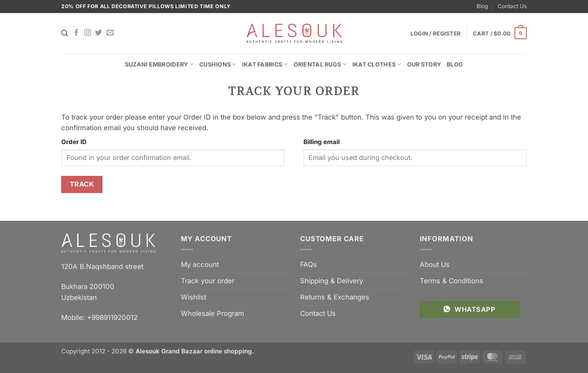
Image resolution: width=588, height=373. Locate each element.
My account (200, 264)
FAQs (308, 264)
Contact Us (512, 6)
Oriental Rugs (320, 64)
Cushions (218, 64)
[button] (500, 33)
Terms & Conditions (451, 281)
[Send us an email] (110, 33)
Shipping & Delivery (332, 281)
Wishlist (194, 297)
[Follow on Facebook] (76, 33)
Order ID (74, 142)
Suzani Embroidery (159, 64)
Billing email (322, 142)
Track (82, 184)
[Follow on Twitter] (99, 33)
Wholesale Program (213, 313)
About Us (435, 264)
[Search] (65, 33)
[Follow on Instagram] (88, 33)
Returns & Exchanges (335, 297)
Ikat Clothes (377, 64)
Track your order (208, 281)
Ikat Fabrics (265, 64)
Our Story (424, 64)
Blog (482, 6)
